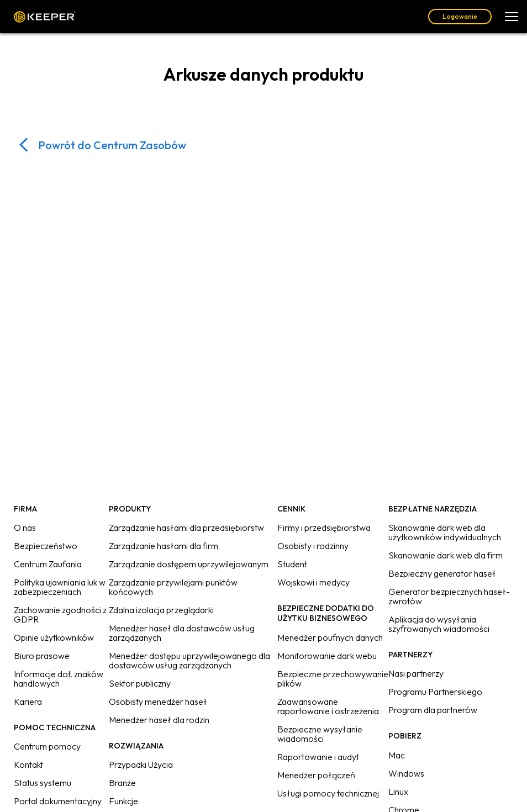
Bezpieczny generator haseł (442, 573)
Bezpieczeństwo (46, 546)
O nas (25, 528)
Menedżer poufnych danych (330, 637)
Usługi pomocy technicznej (328, 793)
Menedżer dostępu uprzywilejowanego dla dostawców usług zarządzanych (189, 660)
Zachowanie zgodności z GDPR (60, 615)
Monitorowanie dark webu (327, 656)
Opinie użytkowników (54, 637)
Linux (398, 792)
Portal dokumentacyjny (58, 801)
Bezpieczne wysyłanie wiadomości (320, 734)
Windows (406, 773)
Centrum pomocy (47, 746)
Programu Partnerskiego (435, 692)
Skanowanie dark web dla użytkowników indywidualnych (445, 532)
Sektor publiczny (140, 683)
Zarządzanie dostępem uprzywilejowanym (189, 564)
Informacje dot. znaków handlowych (59, 679)
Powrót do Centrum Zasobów (112, 145)
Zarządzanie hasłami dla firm (164, 546)
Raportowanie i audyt (318, 757)
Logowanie (460, 16)
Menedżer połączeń (316, 775)
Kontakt (28, 764)
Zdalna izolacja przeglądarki (161, 610)
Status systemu (43, 783)
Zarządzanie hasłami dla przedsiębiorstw (186, 528)
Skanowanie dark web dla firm (446, 555)
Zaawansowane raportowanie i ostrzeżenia (328, 706)
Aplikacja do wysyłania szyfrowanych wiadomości (439, 624)
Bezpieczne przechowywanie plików (333, 679)
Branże (122, 783)
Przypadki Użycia (141, 764)
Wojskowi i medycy (313, 582)
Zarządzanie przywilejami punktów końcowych (173, 587)
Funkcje (123, 801)
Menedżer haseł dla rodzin (159, 720)
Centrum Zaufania (48, 564)
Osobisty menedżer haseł (158, 702)
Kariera (28, 702)
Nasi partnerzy (416, 673)
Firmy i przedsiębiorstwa (324, 528)
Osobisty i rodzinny (313, 546)
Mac (397, 755)
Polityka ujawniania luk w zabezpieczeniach (60, 587)
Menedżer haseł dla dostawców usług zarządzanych (182, 633)
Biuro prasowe (42, 656)
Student (292, 564)
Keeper (45, 17)
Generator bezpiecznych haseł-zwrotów (449, 596)
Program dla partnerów (433, 710)
